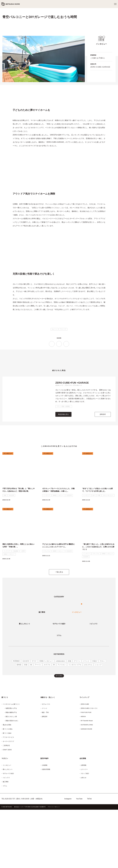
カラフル (46, 716)
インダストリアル (71, 716)
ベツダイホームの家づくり (10, 765)
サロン (96, 712)
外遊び (89, 712)
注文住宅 (24, 712)
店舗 (66, 712)
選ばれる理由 (7, 786)
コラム (5, 847)
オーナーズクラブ (8, 803)
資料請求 (103, 467)
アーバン (37, 716)
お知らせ (83, 839)
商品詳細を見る (63, 467)
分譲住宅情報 (46, 830)
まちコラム (83, 716)
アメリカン (59, 716)
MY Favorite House (86, 782)
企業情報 (84, 826)
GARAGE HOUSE (86, 790)
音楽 (25, 716)
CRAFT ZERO (7, 811)
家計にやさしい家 (11, 778)
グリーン (73, 712)
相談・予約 (45, 774)
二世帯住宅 (6, 807)
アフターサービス (8, 798)
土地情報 (45, 826)
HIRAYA (83, 778)
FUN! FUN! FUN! (86, 774)
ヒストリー (84, 830)
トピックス (6, 839)
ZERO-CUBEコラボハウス (88, 769)
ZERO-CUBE (85, 765)
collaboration (57, 712)
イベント (81, 712)
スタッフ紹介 (85, 835)
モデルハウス (46, 765)
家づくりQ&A (7, 794)
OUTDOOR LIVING (87, 786)
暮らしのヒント (7, 830)
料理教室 (15, 712)
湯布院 (104, 712)
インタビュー (6, 826)
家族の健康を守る (11, 774)
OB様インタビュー (44, 712)
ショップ (92, 716)
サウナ (33, 712)
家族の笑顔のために (12, 782)
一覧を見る (59, 623)
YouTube (79, 860)
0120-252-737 (9, 860)
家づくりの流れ (7, 790)
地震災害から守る (11, 769)
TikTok (90, 860)
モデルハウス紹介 (8, 835)
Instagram (68, 860)
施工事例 (6, 843)
